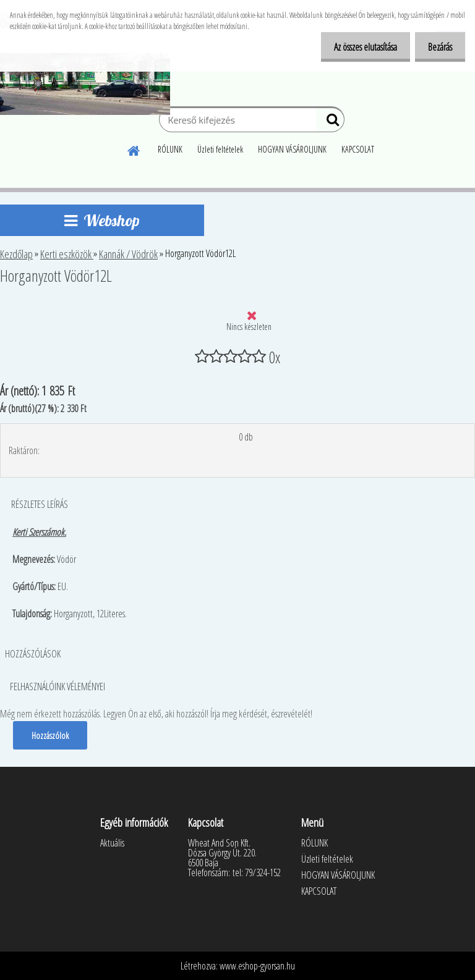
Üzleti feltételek (220, 149)
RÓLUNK (170, 149)
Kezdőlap (16, 254)
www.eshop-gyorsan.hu (257, 966)
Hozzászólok (51, 735)
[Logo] (85, 84)
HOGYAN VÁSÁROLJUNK (292, 149)
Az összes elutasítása (358, 47)
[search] (330, 122)
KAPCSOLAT (358, 149)
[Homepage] (134, 149)
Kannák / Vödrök (128, 254)
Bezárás (438, 47)
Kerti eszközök (67, 254)
